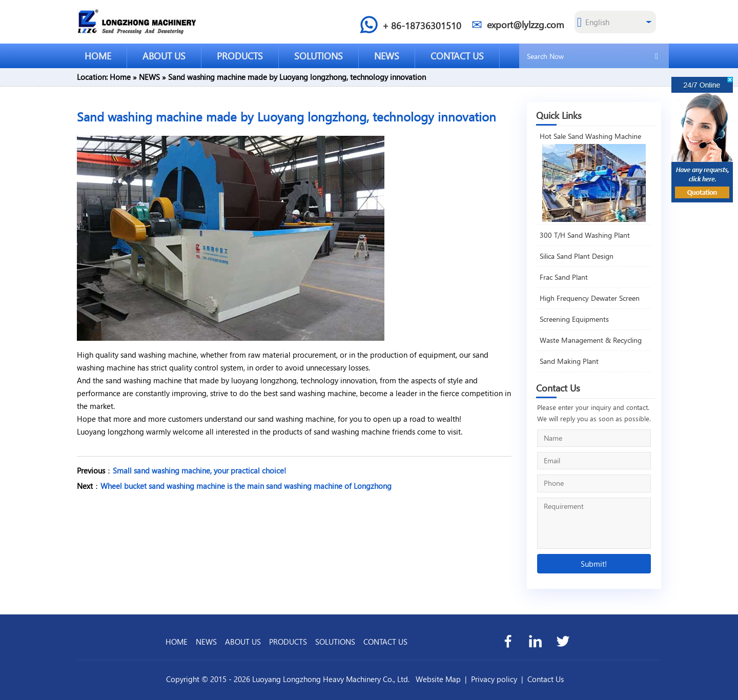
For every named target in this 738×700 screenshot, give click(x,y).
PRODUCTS (240, 56)
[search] (657, 55)
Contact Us (546, 679)
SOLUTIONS (319, 56)
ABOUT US (164, 56)
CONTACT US (457, 56)
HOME (98, 56)
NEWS (387, 56)
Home (120, 77)
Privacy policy (494, 679)
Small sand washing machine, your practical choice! (199, 470)
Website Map (438, 679)
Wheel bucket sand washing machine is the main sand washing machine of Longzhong (246, 486)
